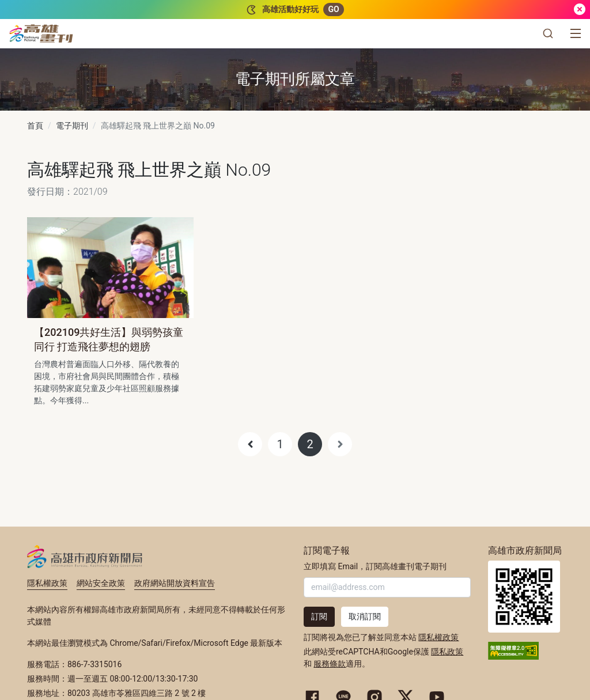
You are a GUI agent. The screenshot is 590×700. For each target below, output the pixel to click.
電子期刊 (72, 126)
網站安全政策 (101, 583)
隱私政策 (447, 652)
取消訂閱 (365, 616)
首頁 (35, 126)
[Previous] (250, 444)
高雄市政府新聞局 (85, 557)
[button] (548, 33)
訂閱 (319, 616)
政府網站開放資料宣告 (175, 583)
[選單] (576, 33)
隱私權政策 (47, 583)
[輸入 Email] (387, 587)
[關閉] (580, 10)
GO (333, 9)
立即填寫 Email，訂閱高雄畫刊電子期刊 (375, 566)
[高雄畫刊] (41, 33)
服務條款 (330, 664)
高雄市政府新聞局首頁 (524, 597)
